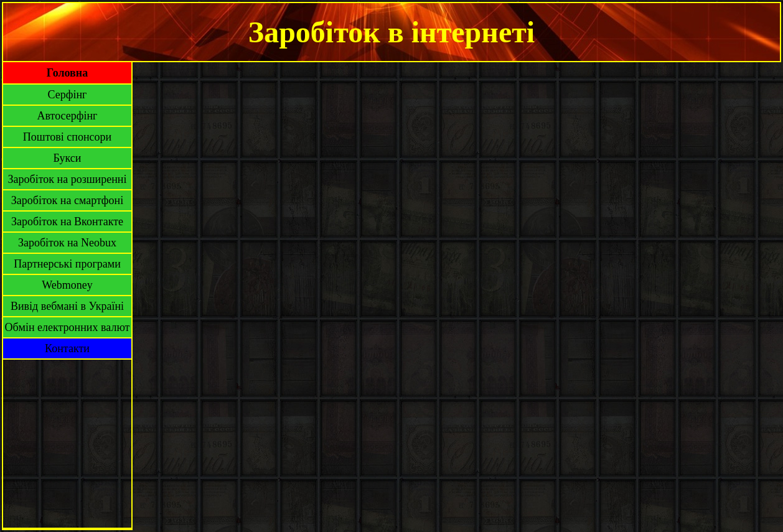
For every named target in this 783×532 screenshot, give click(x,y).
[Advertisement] (67, 444)
